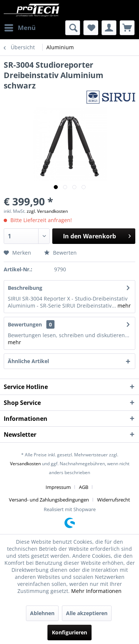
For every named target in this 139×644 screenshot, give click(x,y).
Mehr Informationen (96, 591)
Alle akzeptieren (87, 613)
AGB (84, 487)
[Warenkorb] (127, 28)
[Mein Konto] (109, 28)
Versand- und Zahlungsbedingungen (49, 500)
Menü (20, 27)
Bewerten (60, 253)
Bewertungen (25, 324)
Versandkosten (25, 464)
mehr (123, 306)
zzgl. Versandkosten (47, 211)
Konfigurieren (69, 632)
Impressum (58, 487)
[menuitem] (20, 28)
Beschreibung (25, 288)
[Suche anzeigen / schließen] (73, 28)
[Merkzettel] (91, 28)
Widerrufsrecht (114, 500)
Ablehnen (42, 613)
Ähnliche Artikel (28, 361)
